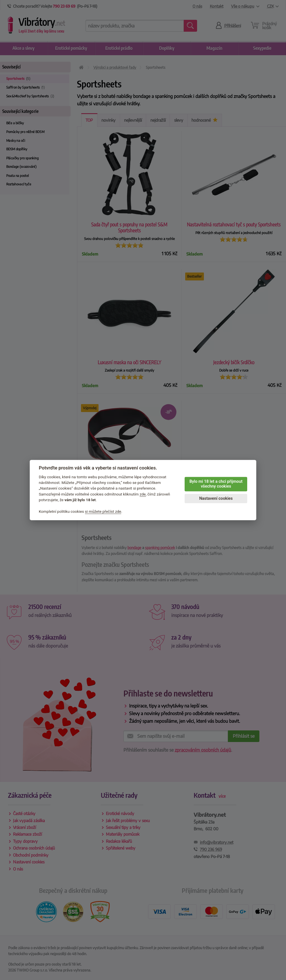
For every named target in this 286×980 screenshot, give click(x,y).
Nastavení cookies (216, 498)
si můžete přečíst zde (103, 511)
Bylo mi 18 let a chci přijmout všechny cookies (216, 484)
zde (143, 494)
